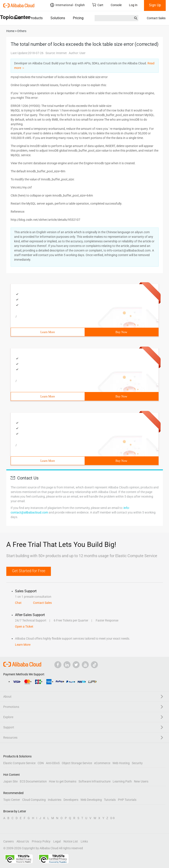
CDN (41, 763)
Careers (8, 841)
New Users (141, 781)
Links (84, 841)
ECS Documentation (33, 781)
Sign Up (155, 5)
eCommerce (102, 763)
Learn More (48, 332)
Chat (18, 603)
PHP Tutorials (127, 800)
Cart (98, 5)
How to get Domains (63, 781)
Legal (57, 841)
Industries (55, 800)
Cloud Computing (34, 800)
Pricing (78, 18)
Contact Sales (156, 18)
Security (137, 763)
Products (36, 18)
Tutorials (110, 800)
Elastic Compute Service (19, 763)
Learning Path (122, 781)
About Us (23, 841)
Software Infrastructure (95, 781)
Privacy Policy (41, 841)
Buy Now (121, 332)
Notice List (71, 841)
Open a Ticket (24, 627)
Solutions (58, 18)
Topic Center (12, 800)
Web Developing (91, 800)
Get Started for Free (29, 571)
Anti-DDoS (53, 763)
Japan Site (10, 781)
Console (116, 5)
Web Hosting (121, 763)
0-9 (112, 818)
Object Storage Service (77, 763)
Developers (71, 800)
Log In (133, 5)
